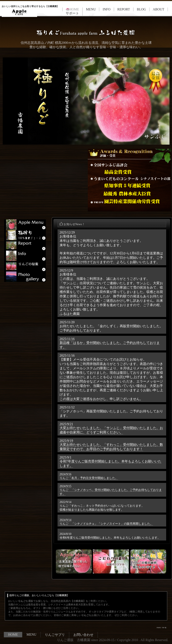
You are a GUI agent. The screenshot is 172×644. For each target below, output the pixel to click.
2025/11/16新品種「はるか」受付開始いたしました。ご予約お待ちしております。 (110, 343)
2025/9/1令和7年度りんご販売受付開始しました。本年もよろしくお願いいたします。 (110, 462)
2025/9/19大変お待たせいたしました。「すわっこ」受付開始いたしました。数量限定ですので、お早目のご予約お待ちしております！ (111, 445)
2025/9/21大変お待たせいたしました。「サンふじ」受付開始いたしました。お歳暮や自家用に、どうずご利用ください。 (111, 428)
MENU (91, 9)
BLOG (141, 9)
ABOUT (159, 9)
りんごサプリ (55, 635)
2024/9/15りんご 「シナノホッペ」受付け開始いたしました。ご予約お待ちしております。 (111, 490)
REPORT (124, 9)
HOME (13, 635)
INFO (106, 9)
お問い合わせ (83, 635)
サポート (72, 13)
